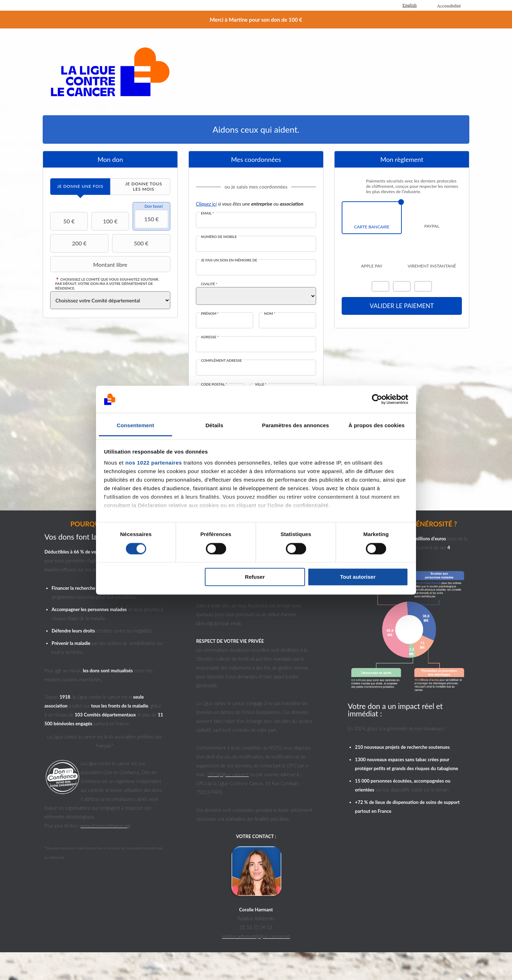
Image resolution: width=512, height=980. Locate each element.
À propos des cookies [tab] (377, 426)
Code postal (214, 384)
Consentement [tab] (135, 426)
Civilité (209, 284)
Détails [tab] (214, 426)
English (410, 5)
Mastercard (380, 286)
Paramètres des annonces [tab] (295, 426)
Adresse (210, 337)
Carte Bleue (423, 286)
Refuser (255, 577)
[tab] (80, 187)
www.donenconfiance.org (105, 826)
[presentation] (80, 187)
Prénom (210, 313)
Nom (270, 313)
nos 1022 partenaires (153, 463)
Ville (261, 384)
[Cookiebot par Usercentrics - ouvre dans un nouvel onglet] (377, 399)
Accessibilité (449, 6)
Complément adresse (221, 360)
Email (207, 213)
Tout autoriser (358, 577)
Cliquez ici (206, 204)
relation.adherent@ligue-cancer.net (256, 936)
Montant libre (90, 264)
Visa (402, 286)
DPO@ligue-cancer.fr (228, 774)
